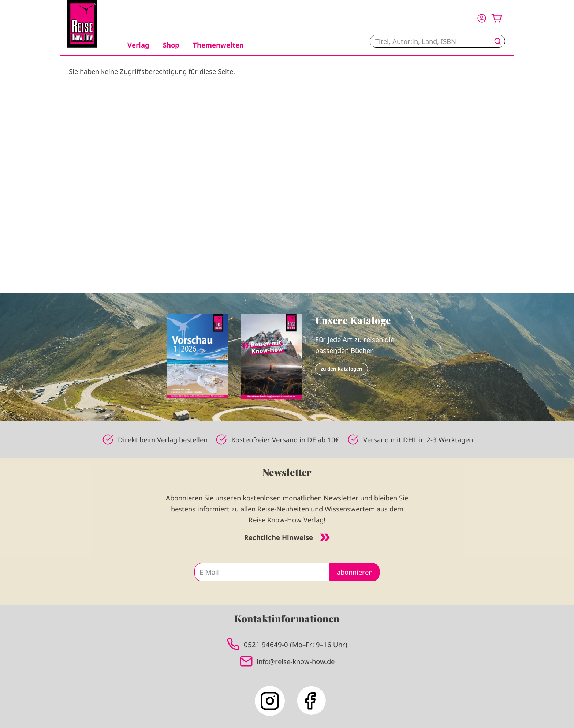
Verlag (138, 45)
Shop (171, 45)
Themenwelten (218, 45)
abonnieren (355, 572)
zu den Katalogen (342, 369)
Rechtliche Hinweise (287, 537)
